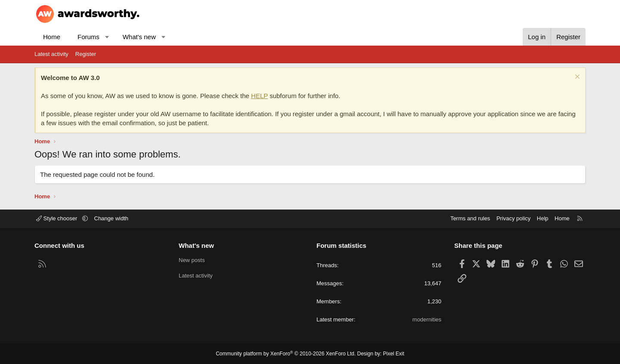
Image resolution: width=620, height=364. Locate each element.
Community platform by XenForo (286, 354)
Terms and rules (470, 218)
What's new (139, 37)
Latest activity (51, 54)
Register (86, 54)
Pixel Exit (394, 354)
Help (543, 218)
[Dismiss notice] (576, 78)
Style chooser (57, 218)
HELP (259, 96)
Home (52, 37)
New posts (192, 260)
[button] (107, 37)
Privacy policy (513, 218)
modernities (427, 319)
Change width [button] (112, 218)
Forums (88, 37)
